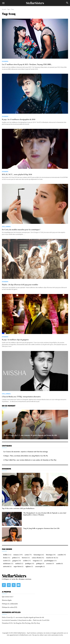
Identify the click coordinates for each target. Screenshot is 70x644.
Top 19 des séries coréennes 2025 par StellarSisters (18, 508)
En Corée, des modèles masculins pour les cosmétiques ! (21, 229)
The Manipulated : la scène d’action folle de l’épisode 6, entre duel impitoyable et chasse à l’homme (45, 514)
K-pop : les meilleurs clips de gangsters (15, 340)
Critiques (7, 446)
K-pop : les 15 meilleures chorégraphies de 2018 (19, 119)
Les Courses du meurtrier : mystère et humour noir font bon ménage (26, 452)
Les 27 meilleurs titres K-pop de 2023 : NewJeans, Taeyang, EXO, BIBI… (27, 64)
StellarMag (6, 227)
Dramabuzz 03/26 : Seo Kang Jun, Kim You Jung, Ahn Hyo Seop (21, 623)
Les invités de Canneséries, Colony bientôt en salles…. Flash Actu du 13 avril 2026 (26, 620)
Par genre (7, 549)
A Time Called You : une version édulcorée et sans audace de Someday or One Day (30, 460)
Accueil (4, 9)
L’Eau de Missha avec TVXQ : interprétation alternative (21, 397)
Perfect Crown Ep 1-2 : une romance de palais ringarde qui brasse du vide (30, 435)
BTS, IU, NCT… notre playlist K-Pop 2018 (17, 174)
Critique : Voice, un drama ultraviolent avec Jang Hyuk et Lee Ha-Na (26, 456)
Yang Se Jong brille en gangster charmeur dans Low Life (41, 528)
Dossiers (5, 61)
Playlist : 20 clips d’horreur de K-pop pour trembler (20, 285)
